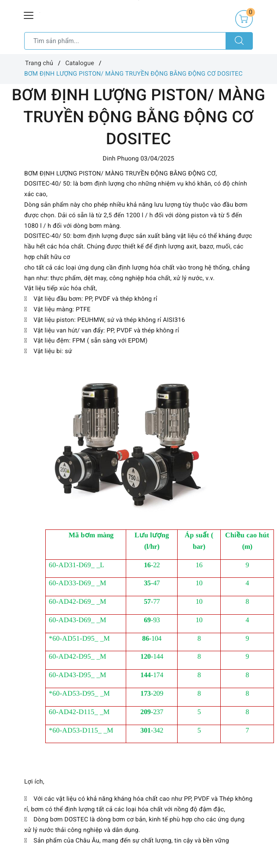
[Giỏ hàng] (244, 19)
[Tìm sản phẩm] (125, 41)
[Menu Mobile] (29, 14)
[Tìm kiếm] (239, 41)
